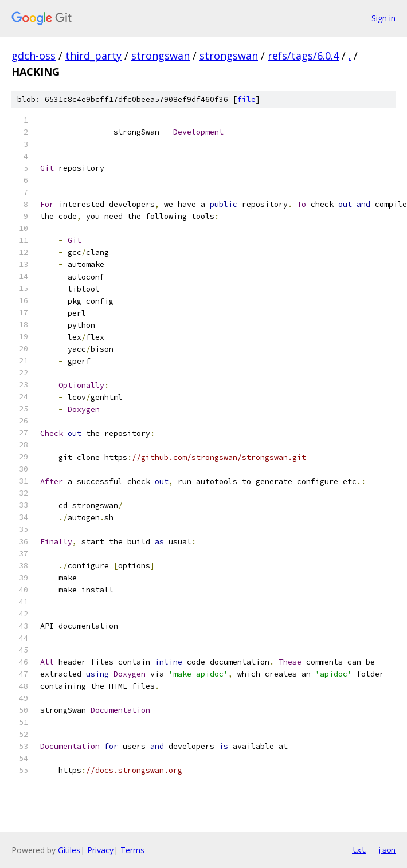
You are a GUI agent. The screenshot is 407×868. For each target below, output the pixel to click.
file (246, 99)
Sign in (383, 18)
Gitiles (69, 850)
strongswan (161, 56)
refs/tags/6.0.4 (303, 56)
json (386, 850)
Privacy (100, 850)
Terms (132, 850)
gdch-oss (34, 56)
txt (359, 850)
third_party (93, 56)
